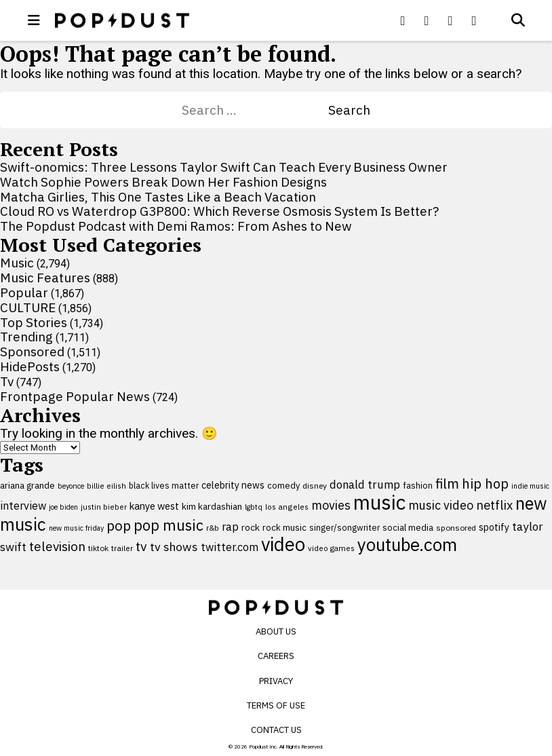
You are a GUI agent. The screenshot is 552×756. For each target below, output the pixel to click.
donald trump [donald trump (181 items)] (365, 485)
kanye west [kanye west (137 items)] (154, 506)
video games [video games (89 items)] (331, 548)
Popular (24, 292)
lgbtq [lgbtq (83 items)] (254, 507)
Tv (7, 381)
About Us (276, 631)
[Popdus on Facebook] (403, 20)
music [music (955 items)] (379, 502)
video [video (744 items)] (283, 544)
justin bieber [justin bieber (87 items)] (104, 507)
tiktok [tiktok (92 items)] (98, 548)
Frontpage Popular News (75, 396)
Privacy (276, 681)
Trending (26, 337)
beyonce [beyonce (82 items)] (71, 486)
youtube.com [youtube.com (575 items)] (407, 545)
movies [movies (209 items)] (331, 505)
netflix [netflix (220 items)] (494, 505)
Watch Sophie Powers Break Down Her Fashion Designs (163, 182)
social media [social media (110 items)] (408, 527)
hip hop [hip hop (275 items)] (485, 484)
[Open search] (518, 20)
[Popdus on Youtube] (450, 20)
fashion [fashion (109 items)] (418, 486)
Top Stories (34, 322)
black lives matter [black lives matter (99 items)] (164, 485)
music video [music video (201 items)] (441, 505)
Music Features (45, 278)
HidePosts (30, 366)
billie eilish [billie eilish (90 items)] (106, 486)
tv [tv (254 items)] (141, 546)
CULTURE (28, 307)
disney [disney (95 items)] (315, 486)
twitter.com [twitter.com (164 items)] (230, 547)
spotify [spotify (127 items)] (494, 527)
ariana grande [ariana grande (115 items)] (27, 485)
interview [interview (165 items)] (23, 505)
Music (17, 263)
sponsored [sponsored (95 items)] (456, 528)
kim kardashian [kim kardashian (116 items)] (212, 506)
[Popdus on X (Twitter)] (427, 20)
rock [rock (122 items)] (251, 527)
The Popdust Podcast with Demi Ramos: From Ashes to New (176, 226)
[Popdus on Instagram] (474, 20)
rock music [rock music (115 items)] (284, 527)
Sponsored (32, 352)
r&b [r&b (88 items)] (213, 528)
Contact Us (276, 730)
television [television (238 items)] (57, 546)
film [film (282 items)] (447, 484)
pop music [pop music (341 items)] (169, 525)
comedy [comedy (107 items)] (283, 486)
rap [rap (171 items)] (230, 527)
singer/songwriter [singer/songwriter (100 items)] (344, 527)
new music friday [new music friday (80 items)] (76, 528)
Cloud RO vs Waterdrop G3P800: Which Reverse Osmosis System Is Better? (219, 211)
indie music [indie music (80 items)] (530, 486)
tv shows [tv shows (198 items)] (174, 547)
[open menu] (34, 20)
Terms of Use (276, 705)
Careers (276, 656)
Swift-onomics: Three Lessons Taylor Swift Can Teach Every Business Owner (224, 167)
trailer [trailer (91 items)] (122, 548)
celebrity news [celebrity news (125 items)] (233, 485)
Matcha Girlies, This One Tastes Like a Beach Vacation (158, 197)
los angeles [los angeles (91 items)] (287, 507)
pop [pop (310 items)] (119, 526)
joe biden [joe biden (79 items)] (63, 507)
